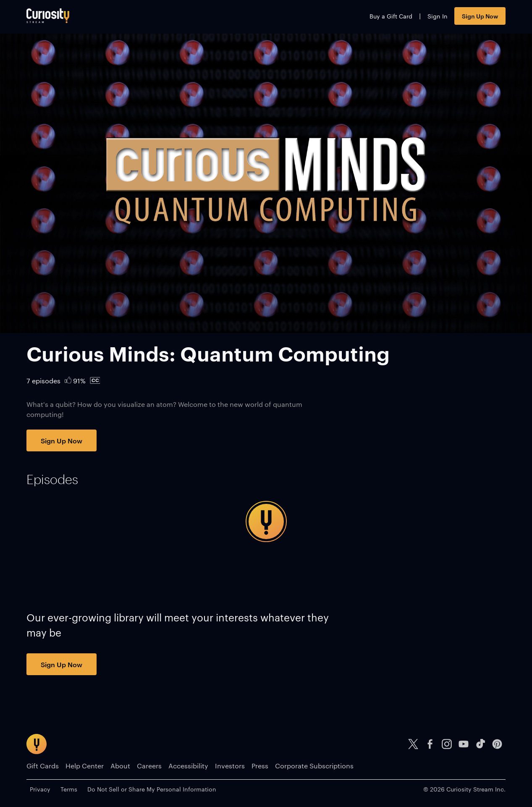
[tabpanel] (266, 521)
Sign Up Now (480, 16)
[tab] (52, 479)
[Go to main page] (48, 16)
